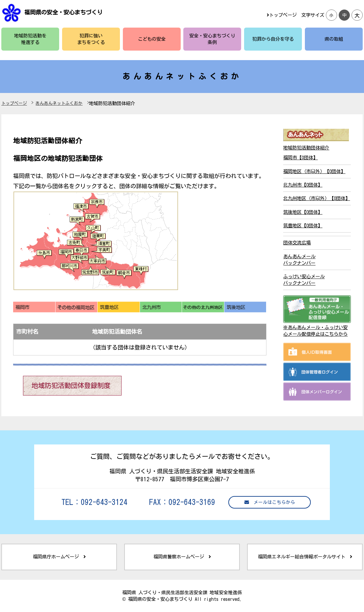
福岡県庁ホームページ (59, 557)
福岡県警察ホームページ (182, 557)
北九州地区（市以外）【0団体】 (317, 198)
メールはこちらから (270, 502)
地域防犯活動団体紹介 (306, 148)
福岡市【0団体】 (300, 158)
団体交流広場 (297, 243)
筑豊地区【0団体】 (303, 226)
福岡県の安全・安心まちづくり (63, 12)
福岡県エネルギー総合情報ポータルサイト (305, 557)
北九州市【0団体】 (303, 185)
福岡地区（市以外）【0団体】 (314, 171)
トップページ (282, 15)
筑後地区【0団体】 (303, 212)
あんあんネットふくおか (59, 103)
